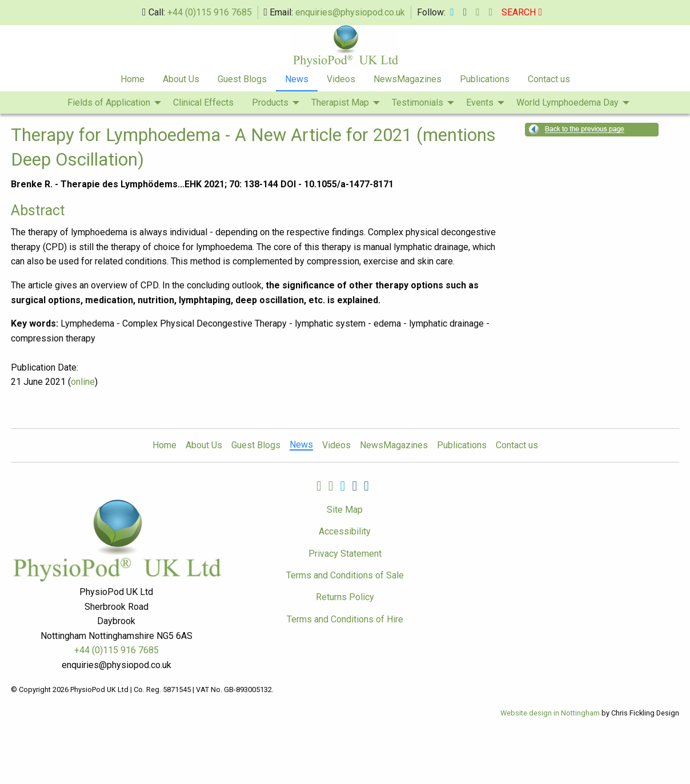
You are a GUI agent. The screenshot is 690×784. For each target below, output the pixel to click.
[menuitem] (133, 80)
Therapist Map (340, 102)
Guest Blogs (242, 79)
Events (480, 102)
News (297, 79)
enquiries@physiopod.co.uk (350, 12)
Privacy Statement (345, 554)
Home (133, 79)
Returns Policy (345, 597)
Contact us (549, 79)
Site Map (345, 510)
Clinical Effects (203, 102)
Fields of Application (109, 102)
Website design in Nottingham (550, 713)
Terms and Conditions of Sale (345, 575)
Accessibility (345, 531)
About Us (181, 79)
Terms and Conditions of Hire (345, 619)
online (83, 382)
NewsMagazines (408, 79)
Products (270, 102)
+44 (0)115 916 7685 (210, 12)
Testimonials (418, 102)
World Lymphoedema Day (567, 102)
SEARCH (522, 12)
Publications (485, 79)
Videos (341, 79)
